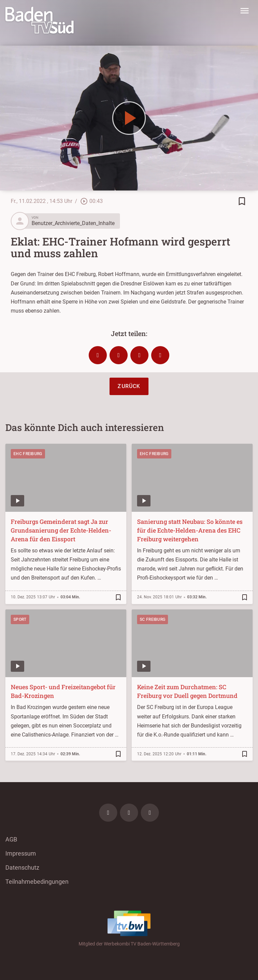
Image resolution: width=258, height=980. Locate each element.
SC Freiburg (153, 619)
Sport (20, 619)
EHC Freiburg (28, 454)
